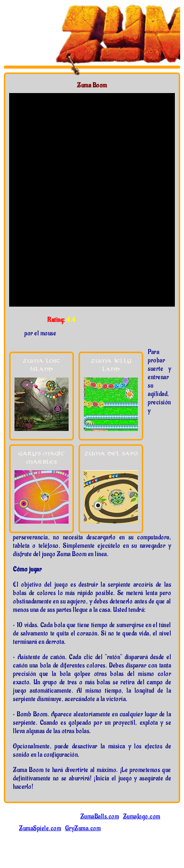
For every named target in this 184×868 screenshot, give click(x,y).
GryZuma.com (83, 828)
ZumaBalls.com (100, 817)
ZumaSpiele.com (40, 828)
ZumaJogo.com (142, 817)
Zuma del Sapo (111, 454)
